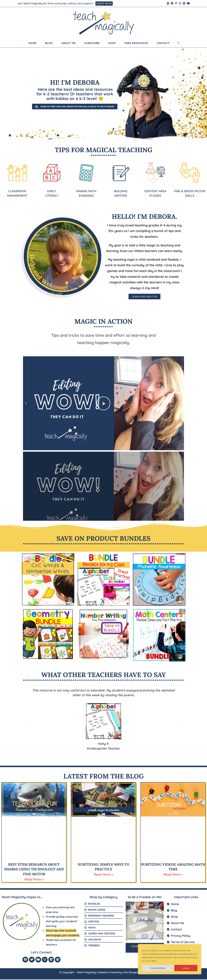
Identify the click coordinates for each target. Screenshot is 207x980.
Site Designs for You (136, 973)
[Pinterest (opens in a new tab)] (176, 4)
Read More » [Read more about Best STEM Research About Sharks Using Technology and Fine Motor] (34, 880)
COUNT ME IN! (105, 4)
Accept (186, 968)
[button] (26, 404)
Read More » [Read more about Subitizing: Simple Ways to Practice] (103, 875)
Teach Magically (86, 973)
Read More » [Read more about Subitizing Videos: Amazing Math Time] (173, 875)
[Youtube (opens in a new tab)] (188, 4)
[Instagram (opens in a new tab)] (180, 4)
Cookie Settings (158, 968)
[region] (170, 959)
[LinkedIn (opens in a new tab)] (184, 4)
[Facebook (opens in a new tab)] (172, 4)
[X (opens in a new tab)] (168, 4)
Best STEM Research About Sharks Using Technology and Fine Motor (34, 870)
